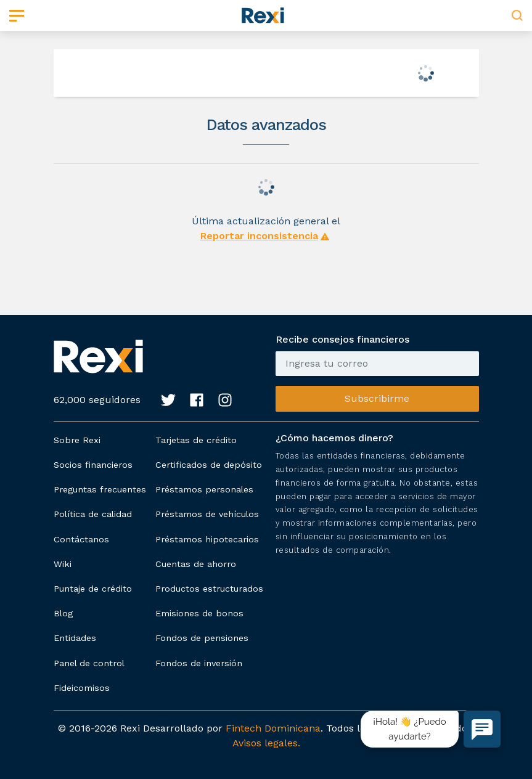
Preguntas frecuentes (100, 489)
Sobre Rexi (77, 440)
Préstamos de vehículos (207, 514)
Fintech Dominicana (273, 728)
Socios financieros (93, 465)
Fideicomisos (82, 688)
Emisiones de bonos (199, 613)
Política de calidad (93, 514)
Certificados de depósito (209, 465)
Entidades (75, 638)
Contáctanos (81, 539)
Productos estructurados (209, 589)
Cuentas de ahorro (196, 564)
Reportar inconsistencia (259, 236)
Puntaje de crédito (93, 589)
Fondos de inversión (199, 663)
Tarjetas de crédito (196, 440)
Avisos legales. (266, 743)
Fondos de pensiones (202, 638)
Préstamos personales (204, 489)
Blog (63, 613)
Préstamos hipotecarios (207, 539)
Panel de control (89, 663)
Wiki (63, 564)
